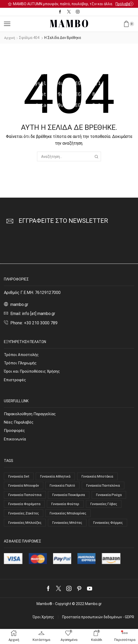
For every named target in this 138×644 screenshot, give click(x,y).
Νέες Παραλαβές (20, 423)
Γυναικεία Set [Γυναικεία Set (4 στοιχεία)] (20, 478)
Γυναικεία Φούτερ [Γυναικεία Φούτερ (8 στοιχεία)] (68, 507)
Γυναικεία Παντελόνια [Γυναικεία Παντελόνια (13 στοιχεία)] (108, 488)
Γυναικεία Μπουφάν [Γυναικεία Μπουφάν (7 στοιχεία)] (25, 488)
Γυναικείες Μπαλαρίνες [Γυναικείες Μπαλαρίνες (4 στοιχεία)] (72, 517)
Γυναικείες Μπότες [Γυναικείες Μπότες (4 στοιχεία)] (72, 527)
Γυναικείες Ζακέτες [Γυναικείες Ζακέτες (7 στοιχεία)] (25, 517)
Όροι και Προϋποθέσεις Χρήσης (33, 372)
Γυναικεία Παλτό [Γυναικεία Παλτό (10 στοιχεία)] (66, 488)
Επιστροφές (15, 381)
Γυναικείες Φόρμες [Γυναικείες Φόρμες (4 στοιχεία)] (24, 536)
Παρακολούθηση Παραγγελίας (32, 415)
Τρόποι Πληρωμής (21, 363)
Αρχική (10, 38)
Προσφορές (15, 432)
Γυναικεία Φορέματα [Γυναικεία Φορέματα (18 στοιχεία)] (25, 507)
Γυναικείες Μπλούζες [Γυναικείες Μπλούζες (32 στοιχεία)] (26, 527)
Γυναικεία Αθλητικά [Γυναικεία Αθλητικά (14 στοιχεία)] (59, 478)
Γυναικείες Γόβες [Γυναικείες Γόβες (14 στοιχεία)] (108, 507)
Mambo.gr (93, 618)
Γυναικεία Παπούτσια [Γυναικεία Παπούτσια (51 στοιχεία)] (26, 498)
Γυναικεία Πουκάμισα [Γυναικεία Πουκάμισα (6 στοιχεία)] (72, 498)
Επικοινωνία (16, 441)
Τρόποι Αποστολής (22, 354)
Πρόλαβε (123, 4)
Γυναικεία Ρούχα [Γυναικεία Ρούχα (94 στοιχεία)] (114, 498)
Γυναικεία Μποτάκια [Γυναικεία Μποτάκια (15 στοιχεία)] (103, 478)
